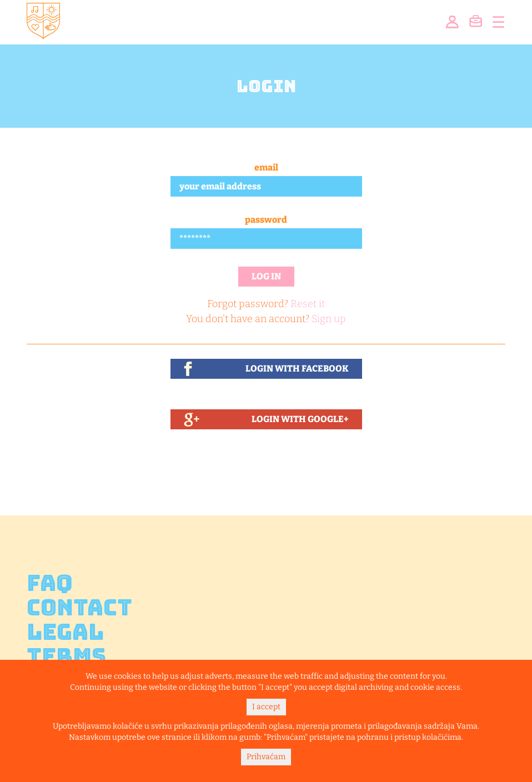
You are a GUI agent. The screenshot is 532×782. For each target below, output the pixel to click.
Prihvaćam (266, 757)
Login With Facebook (297, 369)
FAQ (50, 583)
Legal (65, 632)
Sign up (329, 319)
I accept (266, 707)
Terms (66, 656)
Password (266, 220)
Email (266, 167)
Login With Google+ (300, 419)
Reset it (308, 304)
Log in (266, 276)
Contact (79, 608)
